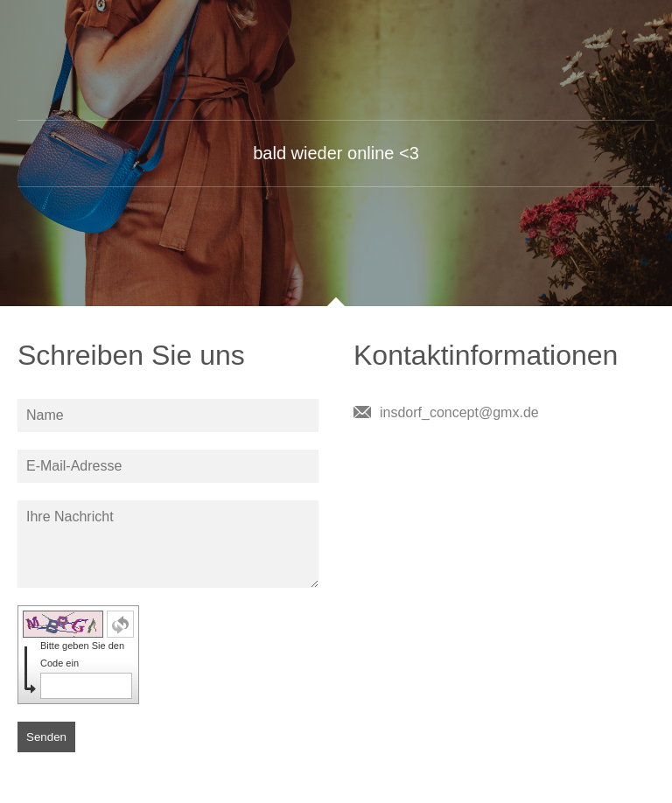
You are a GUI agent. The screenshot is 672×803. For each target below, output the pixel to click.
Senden (46, 737)
